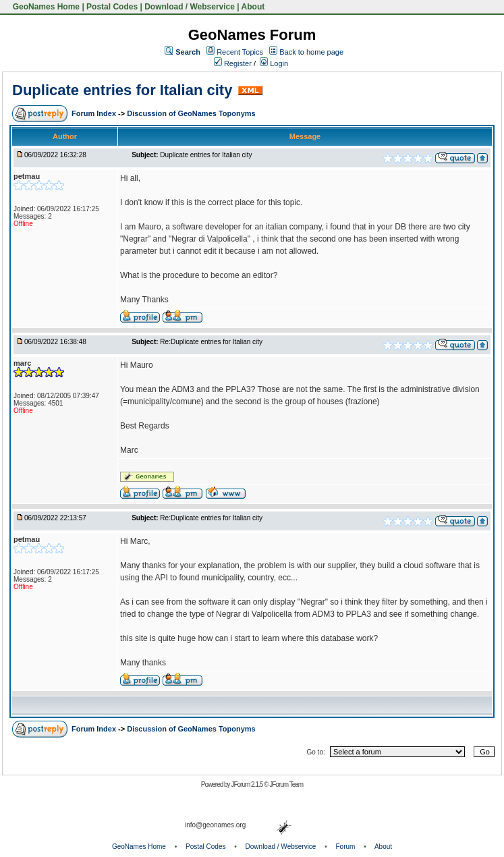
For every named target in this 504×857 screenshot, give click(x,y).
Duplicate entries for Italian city (122, 90)
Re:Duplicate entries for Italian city (211, 342)
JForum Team (286, 784)
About (253, 7)
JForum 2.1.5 (247, 784)
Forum (346, 847)
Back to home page (311, 52)
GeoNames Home (45, 7)
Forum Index (95, 113)
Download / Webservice (190, 7)
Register (233, 63)
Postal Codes (112, 7)
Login (274, 63)
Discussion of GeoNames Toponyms (191, 113)
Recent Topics (240, 52)
